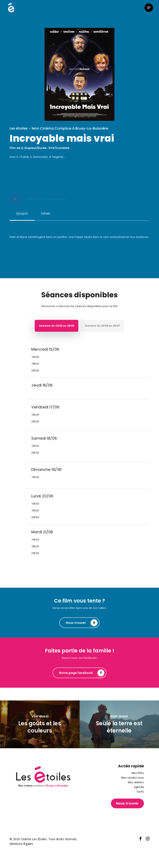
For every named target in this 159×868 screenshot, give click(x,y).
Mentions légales (21, 844)
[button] (149, 8)
